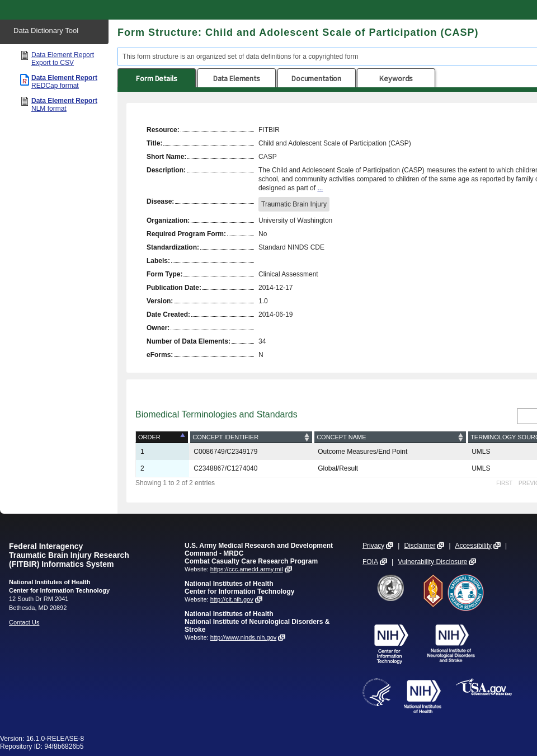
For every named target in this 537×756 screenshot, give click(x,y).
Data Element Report (63, 59)
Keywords (396, 78)
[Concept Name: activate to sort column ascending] (390, 437)
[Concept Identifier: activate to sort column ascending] (251, 437)
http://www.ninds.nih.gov (244, 637)
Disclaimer (420, 546)
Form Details (156, 78)
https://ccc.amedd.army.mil (247, 569)
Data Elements (237, 78)
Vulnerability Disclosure (432, 562)
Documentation (316, 78)
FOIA (370, 562)
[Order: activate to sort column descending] (163, 437)
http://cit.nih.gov (232, 599)
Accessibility (474, 546)
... (320, 188)
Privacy (373, 546)
